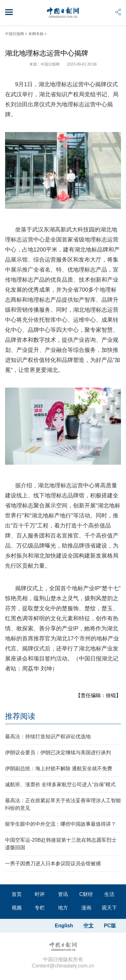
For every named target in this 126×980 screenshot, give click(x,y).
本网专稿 (36, 34)
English (64, 926)
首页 (17, 894)
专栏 (40, 908)
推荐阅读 (20, 716)
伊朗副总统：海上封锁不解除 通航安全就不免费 (59, 768)
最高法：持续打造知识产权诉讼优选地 (48, 736)
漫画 (86, 908)
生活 (109, 894)
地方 (63, 908)
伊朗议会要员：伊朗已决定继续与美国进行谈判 (58, 752)
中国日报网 (14, 34)
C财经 (86, 894)
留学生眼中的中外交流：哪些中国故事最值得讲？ (60, 824)
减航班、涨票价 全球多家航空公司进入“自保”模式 (60, 784)
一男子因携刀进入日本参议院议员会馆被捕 (53, 863)
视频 (17, 908)
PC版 (110, 926)
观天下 (109, 908)
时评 (40, 894)
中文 (89, 926)
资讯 (63, 894)
